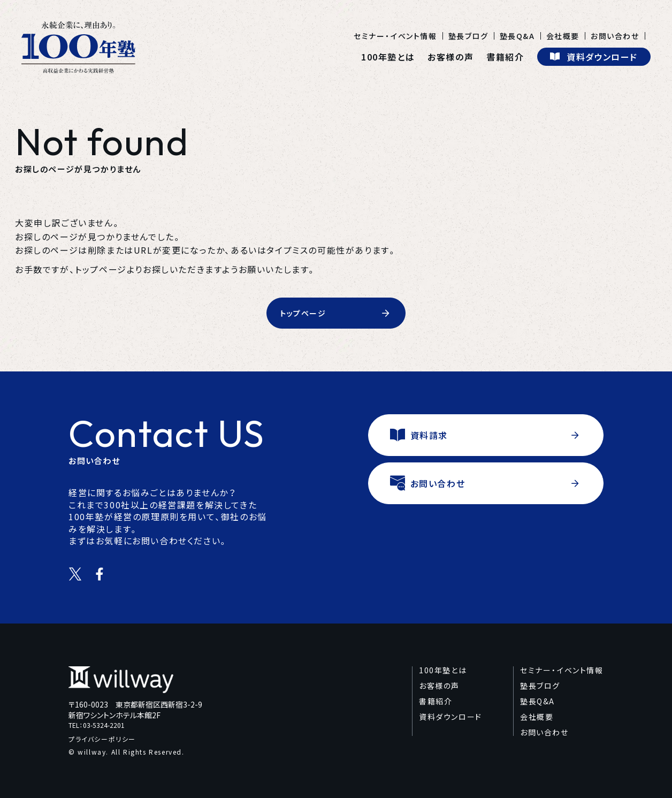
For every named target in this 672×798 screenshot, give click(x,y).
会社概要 (563, 36)
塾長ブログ (468, 36)
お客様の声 (450, 57)
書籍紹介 (505, 57)
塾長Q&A (517, 36)
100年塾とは (388, 57)
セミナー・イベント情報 (395, 36)
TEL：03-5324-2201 (97, 725)
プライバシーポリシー (102, 739)
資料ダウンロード (450, 717)
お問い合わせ (615, 36)
